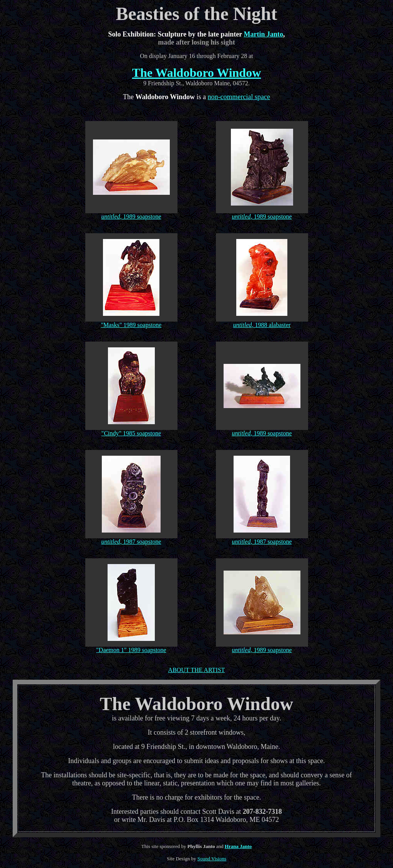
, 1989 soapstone (140, 217)
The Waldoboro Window (197, 73)
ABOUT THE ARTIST (197, 670)
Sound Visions (212, 859)
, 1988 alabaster (271, 325)
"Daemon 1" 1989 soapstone (131, 650)
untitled (111, 217)
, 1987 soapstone (140, 542)
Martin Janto (263, 34)
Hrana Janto (238, 846)
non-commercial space (239, 97)
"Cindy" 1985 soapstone (131, 433)
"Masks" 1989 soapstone (131, 325)
